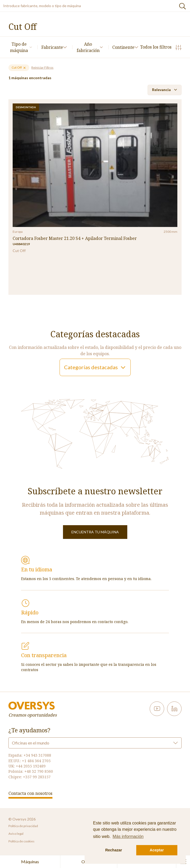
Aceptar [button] (157, 850)
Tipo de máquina (21, 47)
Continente (125, 47)
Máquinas (30, 862)
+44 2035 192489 (31, 766)
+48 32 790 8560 (39, 771)
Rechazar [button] (114, 850)
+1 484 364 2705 (36, 761)
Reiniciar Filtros (42, 67)
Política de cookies (21, 841)
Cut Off (19, 67)
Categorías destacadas (95, 367)
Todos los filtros (161, 47)
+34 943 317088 (37, 755)
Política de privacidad (23, 826)
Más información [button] (128, 836)
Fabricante (54, 47)
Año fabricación (90, 47)
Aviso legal (16, 834)
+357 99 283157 (37, 777)
